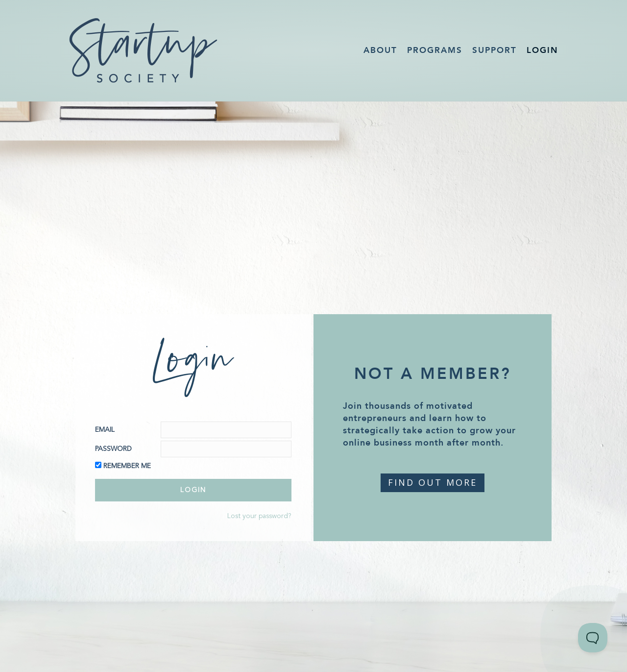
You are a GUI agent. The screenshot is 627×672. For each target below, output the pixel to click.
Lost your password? (259, 516)
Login (543, 50)
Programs (435, 50)
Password (113, 449)
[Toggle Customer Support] (593, 638)
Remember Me (127, 466)
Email (105, 430)
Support (494, 50)
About (380, 50)
